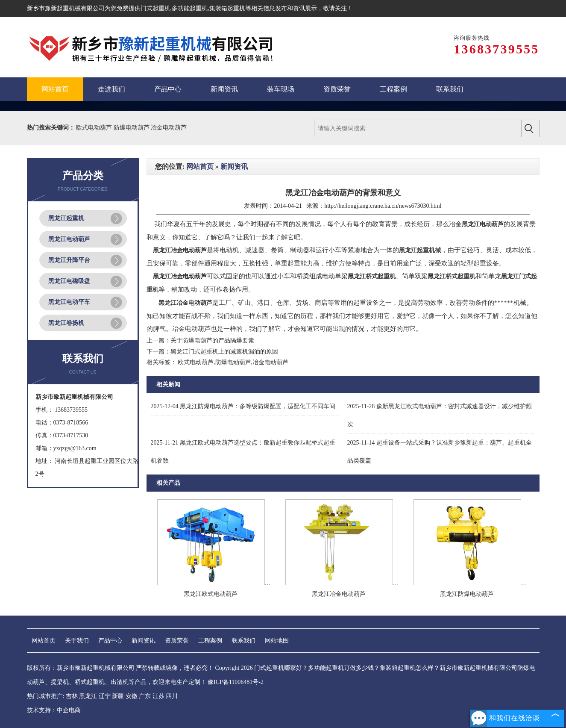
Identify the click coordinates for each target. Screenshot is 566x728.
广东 (145, 696)
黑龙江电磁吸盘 (69, 281)
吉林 (72, 696)
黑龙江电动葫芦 (69, 239)
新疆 (118, 696)
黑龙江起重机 (66, 218)
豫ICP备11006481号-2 (236, 682)
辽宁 (105, 696)
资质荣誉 (177, 641)
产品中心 (110, 641)
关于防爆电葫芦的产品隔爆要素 (212, 340)
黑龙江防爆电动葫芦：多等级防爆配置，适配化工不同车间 (243, 406)
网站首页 (200, 167)
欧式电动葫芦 (95, 128)
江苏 (158, 696)
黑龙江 (88, 696)
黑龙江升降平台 (69, 260)
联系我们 (243, 641)
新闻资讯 (234, 167)
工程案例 (210, 641)
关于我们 (77, 641)
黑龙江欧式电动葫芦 (211, 594)
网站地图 (277, 641)
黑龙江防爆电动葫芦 (467, 594)
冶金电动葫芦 (169, 128)
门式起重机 (155, 8)
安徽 (132, 696)
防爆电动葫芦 (132, 128)
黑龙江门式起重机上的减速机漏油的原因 (224, 352)
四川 (172, 696)
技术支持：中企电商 (54, 710)
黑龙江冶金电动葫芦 (339, 594)
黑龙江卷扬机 (66, 323)
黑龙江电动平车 (69, 302)
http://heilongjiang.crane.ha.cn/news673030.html (383, 206)
